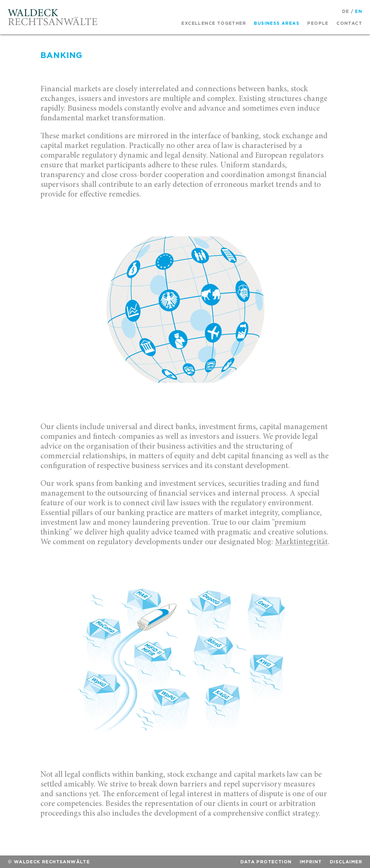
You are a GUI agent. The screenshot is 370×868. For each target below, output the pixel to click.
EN (359, 11)
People (318, 23)
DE (346, 11)
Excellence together (214, 23)
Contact (349, 23)
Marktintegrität (301, 542)
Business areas (277, 23)
